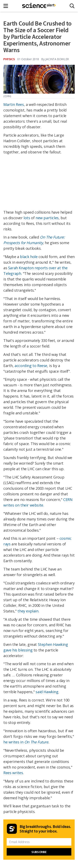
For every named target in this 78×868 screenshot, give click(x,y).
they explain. (28, 611)
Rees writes (13, 773)
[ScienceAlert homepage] (39, 6)
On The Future (36, 742)
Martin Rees (14, 104)
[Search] (72, 6)
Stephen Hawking (53, 644)
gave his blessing (18, 650)
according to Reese (31, 366)
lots (27, 218)
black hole (29, 257)
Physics (9, 59)
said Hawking (47, 692)
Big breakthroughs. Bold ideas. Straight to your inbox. (45, 829)
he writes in (14, 742)
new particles (47, 218)
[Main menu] (7, 6)
